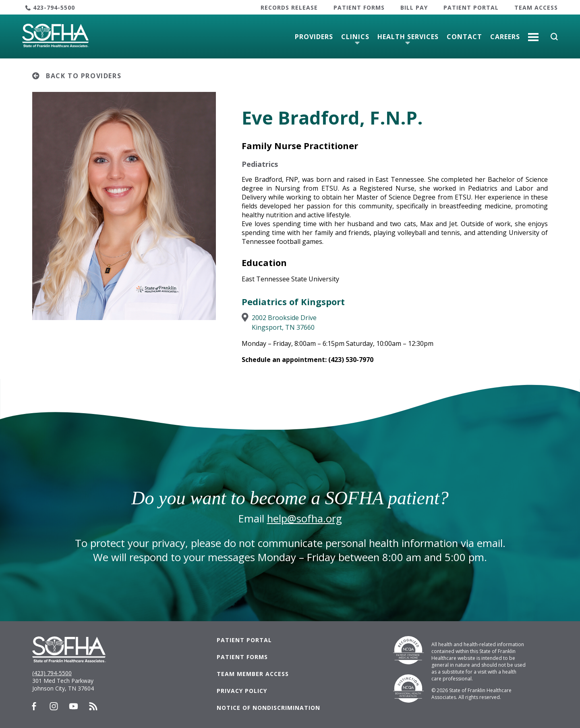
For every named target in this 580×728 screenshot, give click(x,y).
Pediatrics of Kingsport (293, 302)
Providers (314, 37)
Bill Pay (414, 7)
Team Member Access (253, 674)
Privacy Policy (242, 691)
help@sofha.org (304, 519)
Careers (505, 37)
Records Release (289, 7)
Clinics (355, 37)
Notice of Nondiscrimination (268, 708)
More (533, 34)
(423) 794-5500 (52, 673)
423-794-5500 (54, 7)
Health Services (408, 37)
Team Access (536, 7)
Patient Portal (471, 7)
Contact (464, 37)
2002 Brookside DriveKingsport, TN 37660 (284, 322)
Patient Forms (359, 7)
